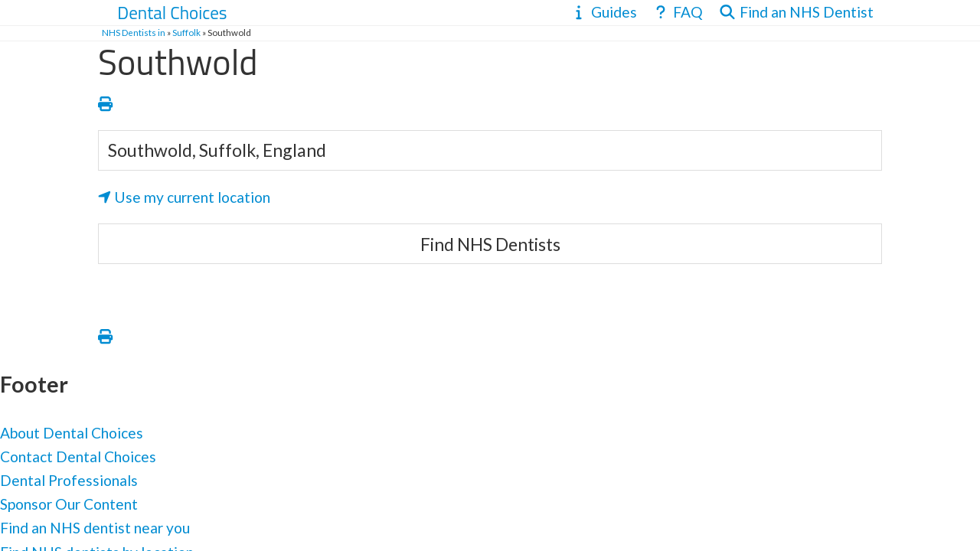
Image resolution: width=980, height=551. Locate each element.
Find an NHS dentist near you (95, 528)
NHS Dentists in (134, 33)
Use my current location (184, 197)
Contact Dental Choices (78, 456)
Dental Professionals (69, 480)
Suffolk (186, 33)
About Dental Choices (72, 433)
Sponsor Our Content (69, 504)
